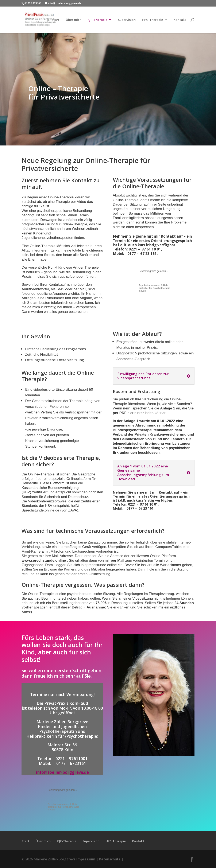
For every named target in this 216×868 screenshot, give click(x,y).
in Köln (155, 288)
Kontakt (180, 20)
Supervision (127, 20)
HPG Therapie (153, 20)
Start (56, 20)
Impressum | (87, 859)
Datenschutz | (111, 859)
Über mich (74, 20)
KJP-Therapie (98, 20)
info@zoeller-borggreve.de (62, 772)
